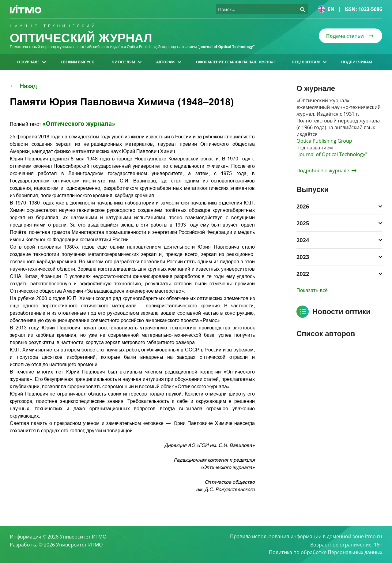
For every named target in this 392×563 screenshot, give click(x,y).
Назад (23, 86)
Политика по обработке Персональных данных (326, 553)
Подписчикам (357, 62)
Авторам (169, 62)
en (326, 9)
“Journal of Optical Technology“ (226, 47)
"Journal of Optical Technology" (332, 154)
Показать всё (312, 290)
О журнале (32, 62)
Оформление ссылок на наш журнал (235, 62)
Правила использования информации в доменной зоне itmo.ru (306, 537)
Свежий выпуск (77, 62)
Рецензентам (309, 62)
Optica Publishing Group (324, 141)
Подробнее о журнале (326, 171)
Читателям (127, 62)
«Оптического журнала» (79, 124)
